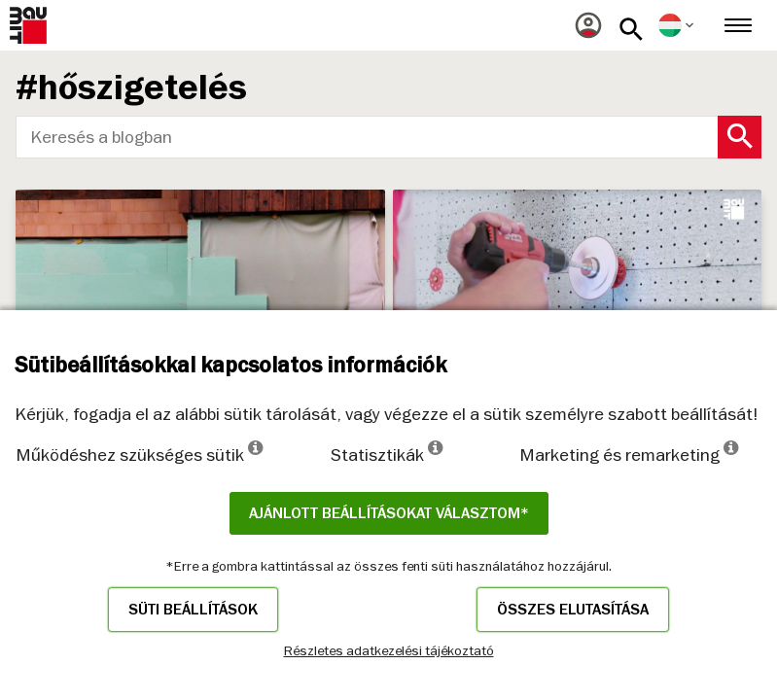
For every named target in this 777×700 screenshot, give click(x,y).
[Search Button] (740, 137)
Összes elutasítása (573, 610)
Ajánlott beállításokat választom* (389, 513)
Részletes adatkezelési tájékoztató (389, 650)
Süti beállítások (193, 610)
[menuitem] (588, 25)
